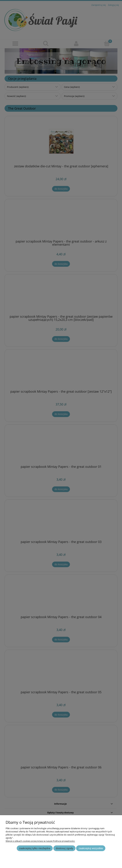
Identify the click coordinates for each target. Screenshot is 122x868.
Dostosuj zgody (65, 848)
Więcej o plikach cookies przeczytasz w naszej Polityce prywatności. (40, 841)
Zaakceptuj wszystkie (91, 848)
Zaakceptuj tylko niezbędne (35, 848)
